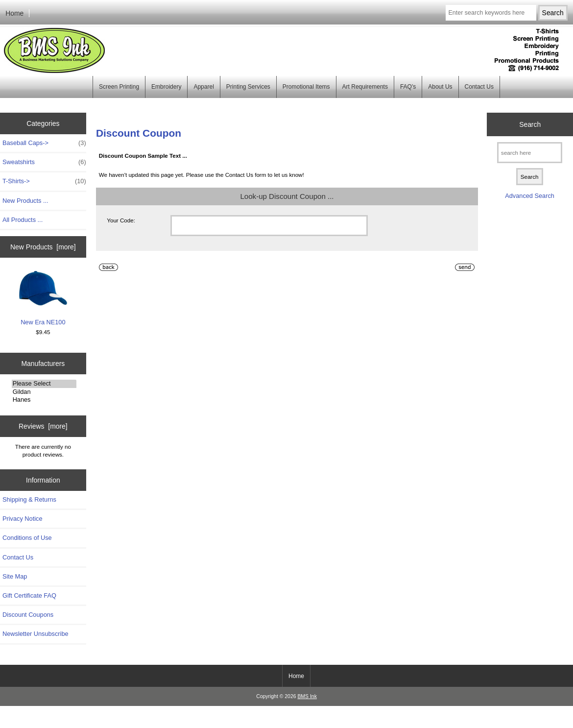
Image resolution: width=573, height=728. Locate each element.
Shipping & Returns (29, 499)
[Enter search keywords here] (491, 13)
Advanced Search (530, 196)
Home (14, 13)
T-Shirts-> (44, 181)
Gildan (44, 392)
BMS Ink (307, 696)
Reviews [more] (43, 426)
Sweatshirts (44, 162)
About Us (440, 87)
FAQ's (408, 87)
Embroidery (166, 87)
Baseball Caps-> (44, 143)
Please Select (44, 384)
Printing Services (248, 87)
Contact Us (479, 87)
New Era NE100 (43, 299)
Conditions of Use (27, 538)
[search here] (530, 153)
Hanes (44, 400)
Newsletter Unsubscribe (36, 634)
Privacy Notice (22, 519)
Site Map (15, 576)
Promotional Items (306, 87)
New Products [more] (43, 247)
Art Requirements (365, 87)
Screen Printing (119, 87)
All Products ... (23, 220)
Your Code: (121, 220)
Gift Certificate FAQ (29, 595)
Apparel (203, 87)
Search (530, 124)
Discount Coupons (28, 615)
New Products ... (25, 201)
